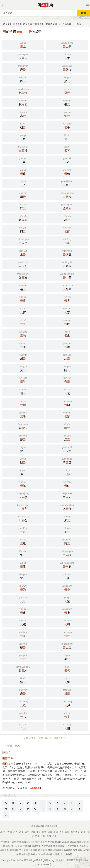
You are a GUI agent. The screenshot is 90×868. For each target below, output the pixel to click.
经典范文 (36, 846)
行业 (55, 836)
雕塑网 (49, 850)
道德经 (42, 854)
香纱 (23, 669)
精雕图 (58, 842)
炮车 (23, 91)
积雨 (23, 102)
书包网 (69, 854)
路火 (67, 68)
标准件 (49, 854)
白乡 (67, 195)
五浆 (23, 495)
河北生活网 (16, 846)
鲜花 (63, 854)
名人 (15, 832)
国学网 (73, 842)
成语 (61, 832)
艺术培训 (23, 850)
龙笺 (67, 264)
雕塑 (8, 846)
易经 (19, 842)
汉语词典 (67, 24)
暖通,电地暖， (60, 846)
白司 (23, 148)
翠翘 (23, 241)
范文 (37, 836)
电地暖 (56, 854)
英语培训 (14, 850)
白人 (67, 495)
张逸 (23, 276)
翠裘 (67, 460)
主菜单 (88, 5)
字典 (33, 832)
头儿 (23, 264)
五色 (23, 56)
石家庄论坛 (73, 846)
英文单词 (75, 832)
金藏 (67, 206)
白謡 (67, 553)
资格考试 (84, 846)
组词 (79, 24)
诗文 (27, 832)
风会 (23, 518)
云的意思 (35, 788)
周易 (14, 842)
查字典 (51, 842)
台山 (67, 183)
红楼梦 (34, 854)
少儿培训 (33, 850)
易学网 (66, 842)
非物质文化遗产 (39, 842)
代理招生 (26, 842)
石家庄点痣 (47, 846)
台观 (67, 646)
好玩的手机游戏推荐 (63, 850)
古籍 (10, 832)
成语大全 (4, 850)
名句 (21, 832)
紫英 (23, 218)
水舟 (67, 507)
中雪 (67, 276)
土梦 (67, 45)
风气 (23, 426)
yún (10, 758)
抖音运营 (81, 842)
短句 (83, 832)
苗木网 (41, 850)
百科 (49, 836)
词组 (67, 832)
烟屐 (67, 253)
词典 (50, 832)
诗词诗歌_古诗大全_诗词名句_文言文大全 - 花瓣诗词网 (30, 24)
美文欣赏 (26, 854)
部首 (44, 832)
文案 (43, 836)
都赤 (67, 287)
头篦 (67, 449)
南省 (67, 565)
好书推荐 (27, 846)
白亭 (23, 507)
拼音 (39, 832)
